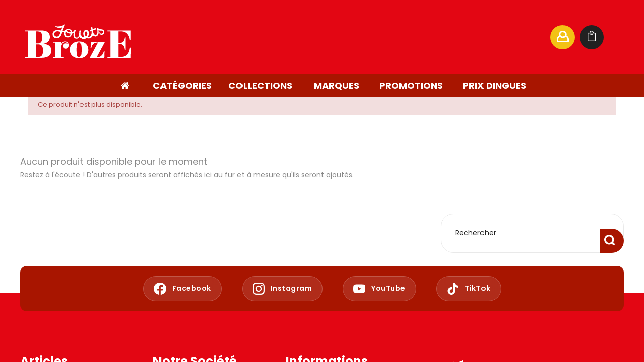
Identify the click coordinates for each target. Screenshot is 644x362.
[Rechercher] (445, 37)
